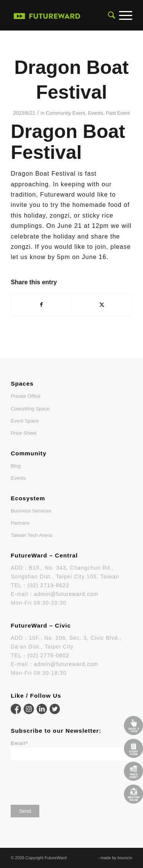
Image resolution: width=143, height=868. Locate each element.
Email (19, 743)
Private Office (26, 396)
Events (95, 113)
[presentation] (69, 780)
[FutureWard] (47, 15)
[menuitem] (110, 15)
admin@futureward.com (66, 594)
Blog (16, 466)
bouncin (125, 858)
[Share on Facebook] (41, 305)
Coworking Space (30, 409)
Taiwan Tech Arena (31, 535)
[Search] (110, 15)
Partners (20, 523)
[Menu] (124, 15)
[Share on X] (102, 305)
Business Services (31, 511)
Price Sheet (23, 433)
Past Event (118, 113)
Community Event (65, 113)
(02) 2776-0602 (48, 655)
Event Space (25, 421)
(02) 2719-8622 (48, 585)
